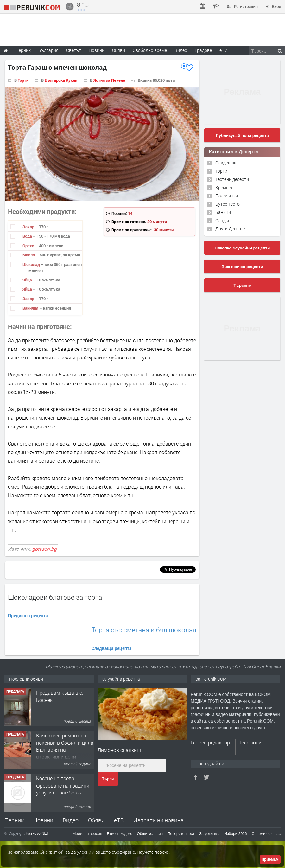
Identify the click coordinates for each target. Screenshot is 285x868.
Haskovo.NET (37, 833)
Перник (14, 820)
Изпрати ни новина (158, 820)
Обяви (96, 820)
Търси (108, 779)
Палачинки (227, 196)
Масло (29, 255)
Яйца (28, 280)
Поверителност (181, 834)
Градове (203, 50)
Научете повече (153, 852)
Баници (223, 212)
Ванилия (31, 308)
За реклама (209, 834)
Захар (29, 227)
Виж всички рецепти (242, 267)
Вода (28, 236)
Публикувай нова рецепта (242, 135)
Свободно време (150, 50)
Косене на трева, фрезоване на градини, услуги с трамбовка (63, 785)
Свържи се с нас (266, 834)
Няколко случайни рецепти (242, 248)
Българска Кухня (61, 80)
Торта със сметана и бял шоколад (144, 630)
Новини (97, 50)
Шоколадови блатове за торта (55, 597)
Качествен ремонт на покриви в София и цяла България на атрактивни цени (65, 746)
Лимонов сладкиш (119, 750)
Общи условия (150, 834)
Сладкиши (226, 163)
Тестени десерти (232, 179)
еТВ (119, 820)
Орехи (29, 246)
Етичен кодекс (120, 834)
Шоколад (32, 264)
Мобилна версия (87, 833)
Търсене (242, 285)
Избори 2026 (236, 834)
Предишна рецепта (28, 616)
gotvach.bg (44, 549)
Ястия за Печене (109, 80)
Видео (71, 820)
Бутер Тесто (228, 204)
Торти (23, 80)
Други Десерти (231, 229)
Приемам (270, 859)
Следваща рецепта (112, 648)
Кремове (224, 187)
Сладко (223, 220)
